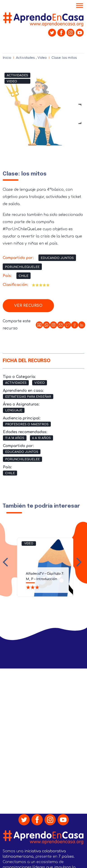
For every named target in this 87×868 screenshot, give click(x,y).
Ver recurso (28, 306)
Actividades (25, 58)
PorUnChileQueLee (22, 267)
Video (42, 58)
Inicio (7, 58)
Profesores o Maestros (27, 424)
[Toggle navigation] (80, 6)
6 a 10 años (41, 438)
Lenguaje (14, 410)
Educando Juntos (57, 258)
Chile (23, 276)
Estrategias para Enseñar (28, 397)
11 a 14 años (15, 438)
